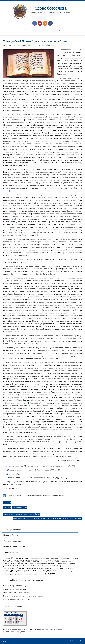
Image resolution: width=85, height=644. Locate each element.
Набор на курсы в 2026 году (15, 586)
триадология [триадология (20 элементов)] (20, 574)
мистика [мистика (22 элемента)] (55, 566)
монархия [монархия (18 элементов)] (65, 566)
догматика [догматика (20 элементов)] (7, 566)
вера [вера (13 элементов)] (63, 564)
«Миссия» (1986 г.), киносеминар (17, 593)
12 (8, 620)
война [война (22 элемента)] (72, 564)
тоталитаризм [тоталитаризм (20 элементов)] (9, 574)
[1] (9, 191)
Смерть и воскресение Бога (15, 589)
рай (25, 507)
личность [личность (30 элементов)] (31, 566)
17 (22, 620)
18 (5, 621)
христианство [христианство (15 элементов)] (29, 574)
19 (8, 621)
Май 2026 (14, 613)
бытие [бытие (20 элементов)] (58, 564)
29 (16, 623)
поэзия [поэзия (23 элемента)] (46, 568)
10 (22, 618)
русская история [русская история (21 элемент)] (57, 568)
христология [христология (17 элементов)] (38, 574)
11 (5, 620)
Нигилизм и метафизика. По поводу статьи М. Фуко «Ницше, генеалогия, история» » (47, 518)
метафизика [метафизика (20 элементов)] (46, 566)
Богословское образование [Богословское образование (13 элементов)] (37, 559)
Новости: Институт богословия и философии (23, 580)
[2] (16, 219)
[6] (10, 430)
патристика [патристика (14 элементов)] (40, 568)
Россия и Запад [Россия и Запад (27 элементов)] (32, 561)
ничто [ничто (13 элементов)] (14, 568)
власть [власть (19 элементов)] (67, 564)
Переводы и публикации (45, 45)
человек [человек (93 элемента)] (49, 573)
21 (14, 621)
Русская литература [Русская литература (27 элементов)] (50, 561)
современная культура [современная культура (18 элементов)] (65, 571)
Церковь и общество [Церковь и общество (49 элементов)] (16, 563)
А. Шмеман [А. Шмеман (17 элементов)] (7, 559)
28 (14, 623)
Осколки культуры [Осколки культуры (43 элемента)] (14, 561)
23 (19, 621)
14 (14, 620)
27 (11, 623)
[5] (15, 424)
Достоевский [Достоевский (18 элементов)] (55, 559)
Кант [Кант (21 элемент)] (77, 559)
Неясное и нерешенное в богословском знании (23, 596)
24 (22, 621)
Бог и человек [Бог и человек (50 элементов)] (20, 558)
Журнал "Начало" (27, 45)
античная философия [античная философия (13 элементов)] (36, 564)
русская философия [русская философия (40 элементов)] (25, 571)
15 (16, 620)
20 (11, 621)
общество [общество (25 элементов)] (20, 568)
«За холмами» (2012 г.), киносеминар (18, 599)
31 (22, 623)
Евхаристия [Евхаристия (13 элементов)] (63, 559)
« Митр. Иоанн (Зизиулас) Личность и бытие (22, 514)
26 (8, 623)
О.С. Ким (15, 45)
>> (21, 613)
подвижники (17, 507)
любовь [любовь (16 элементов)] (39, 566)
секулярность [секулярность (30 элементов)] (50, 571)
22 (16, 621)
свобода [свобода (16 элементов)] (40, 571)
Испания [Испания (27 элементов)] (71, 559)
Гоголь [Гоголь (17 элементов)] (47, 559)
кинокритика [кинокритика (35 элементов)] (19, 566)
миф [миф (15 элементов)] (60, 566)
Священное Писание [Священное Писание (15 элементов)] (66, 561)
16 (19, 620)
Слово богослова (51, 8)
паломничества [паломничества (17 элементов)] (30, 568)
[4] (28, 403)
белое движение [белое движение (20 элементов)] (49, 564)
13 (11, 620)
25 (5, 623)
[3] (37, 235)
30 (19, 623)
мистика (7, 507)
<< (7, 613)
